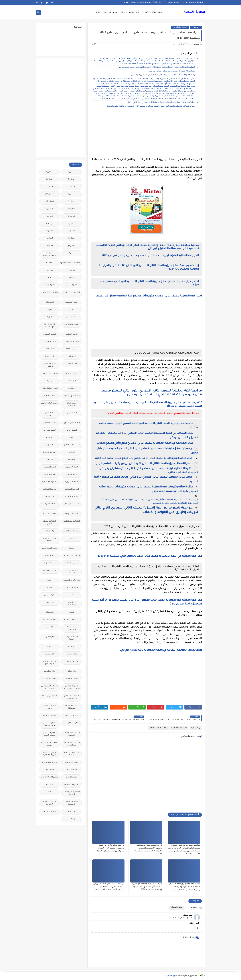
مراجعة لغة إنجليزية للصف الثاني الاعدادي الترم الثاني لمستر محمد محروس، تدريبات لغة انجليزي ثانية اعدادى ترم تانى (152, 393)
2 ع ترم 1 (49, 209)
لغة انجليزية (72, 654)
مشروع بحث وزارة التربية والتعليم (50, 754)
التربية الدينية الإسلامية (49, 326)
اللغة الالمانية (49, 460)
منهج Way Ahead (72, 785)
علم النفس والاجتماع (72, 604)
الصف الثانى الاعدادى (50, 414)
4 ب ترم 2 (72, 238)
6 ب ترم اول (72, 253)
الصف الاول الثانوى (72, 396)
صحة (49, 588)
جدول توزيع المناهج (72, 580)
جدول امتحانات (49, 571)
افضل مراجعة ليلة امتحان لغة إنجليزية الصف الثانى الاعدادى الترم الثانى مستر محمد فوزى (157, 67)
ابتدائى (146, 13)
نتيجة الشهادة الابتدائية (49, 803)
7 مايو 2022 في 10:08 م (182, 918)
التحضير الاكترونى (72, 325)
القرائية (72, 452)
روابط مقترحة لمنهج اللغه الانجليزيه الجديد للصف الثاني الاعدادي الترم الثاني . (163, 75)
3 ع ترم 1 (72, 231)
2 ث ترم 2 (72, 202)
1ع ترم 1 (72, 187)
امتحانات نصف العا (72, 521)
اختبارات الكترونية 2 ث (72, 294)
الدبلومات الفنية (72, 374)
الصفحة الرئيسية (196, 2)
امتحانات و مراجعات (72, 531)
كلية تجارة (50, 637)
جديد (49, 580)
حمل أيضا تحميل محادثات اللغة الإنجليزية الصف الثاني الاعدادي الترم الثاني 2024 (162, 102)
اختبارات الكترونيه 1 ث (50, 294)
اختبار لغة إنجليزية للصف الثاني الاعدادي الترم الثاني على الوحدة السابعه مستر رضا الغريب (148, 296)
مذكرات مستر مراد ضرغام (72, 754)
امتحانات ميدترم (120, 13)
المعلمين (50, 497)
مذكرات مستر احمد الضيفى (72, 734)
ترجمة (72, 548)
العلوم (72, 438)
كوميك (49, 647)
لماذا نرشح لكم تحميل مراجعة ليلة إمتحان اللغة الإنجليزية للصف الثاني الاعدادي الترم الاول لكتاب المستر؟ (151, 106)
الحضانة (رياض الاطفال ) (49, 365)
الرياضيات (72, 381)
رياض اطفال (156, 13)
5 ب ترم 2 (49, 238)
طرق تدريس (49, 595)
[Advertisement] (146, 134)
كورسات (72, 647)
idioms (72, 278)
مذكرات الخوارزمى (72, 679)
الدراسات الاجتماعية (50, 374)
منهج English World (49, 777)
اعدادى (139, 13)
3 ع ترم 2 (50, 224)
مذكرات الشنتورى (50, 679)
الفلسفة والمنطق (72, 445)
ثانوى (132, 13)
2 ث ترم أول (49, 202)
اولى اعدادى (49, 531)
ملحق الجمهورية (49, 762)
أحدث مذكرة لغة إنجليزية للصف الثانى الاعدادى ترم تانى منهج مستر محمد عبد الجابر (144, 458)
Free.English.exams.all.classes (71, 263)
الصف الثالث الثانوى (50, 403)
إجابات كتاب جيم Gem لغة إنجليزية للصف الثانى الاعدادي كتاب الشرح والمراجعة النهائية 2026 (147, 887)
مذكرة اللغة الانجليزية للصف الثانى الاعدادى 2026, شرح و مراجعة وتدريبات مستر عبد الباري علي (184, 887)
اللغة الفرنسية (49, 475)
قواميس (49, 627)
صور (72, 595)
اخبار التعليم (72, 285)
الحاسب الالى (72, 364)
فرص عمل (50, 603)
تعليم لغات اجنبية (49, 548)
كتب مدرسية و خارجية (72, 638)
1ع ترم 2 (50, 187)
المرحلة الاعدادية (49, 489)
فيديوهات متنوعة (72, 620)
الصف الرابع (72, 430)
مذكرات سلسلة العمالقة (72, 707)
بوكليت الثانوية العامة (50, 540)
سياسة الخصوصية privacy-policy (137, 2)
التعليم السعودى (49, 334)
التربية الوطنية (72, 334)
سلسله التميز (72, 588)
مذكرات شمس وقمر (49, 707)
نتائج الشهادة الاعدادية (72, 803)
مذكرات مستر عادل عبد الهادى (72, 744)
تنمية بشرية (49, 563)
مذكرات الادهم (49, 671)
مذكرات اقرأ (72, 671)
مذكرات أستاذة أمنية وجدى (49, 663)
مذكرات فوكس (72, 716)
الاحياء (72, 310)
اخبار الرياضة (50, 285)
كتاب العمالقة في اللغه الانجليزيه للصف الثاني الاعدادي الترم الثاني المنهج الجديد (145, 443)
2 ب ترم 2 (72, 194)
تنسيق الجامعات (72, 563)
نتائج (49, 792)
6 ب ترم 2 (49, 246)
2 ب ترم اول (49, 194)
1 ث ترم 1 (72, 179)
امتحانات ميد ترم (50, 514)
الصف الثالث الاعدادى (72, 405)
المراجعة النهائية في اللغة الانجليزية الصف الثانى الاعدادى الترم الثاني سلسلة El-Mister (150, 556)
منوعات (50, 785)
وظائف (72, 819)
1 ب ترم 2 (49, 172)
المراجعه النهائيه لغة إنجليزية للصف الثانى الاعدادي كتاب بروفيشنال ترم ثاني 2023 (150, 256)
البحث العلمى (72, 317)
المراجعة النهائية (103, 13)
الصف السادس (50, 430)
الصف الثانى (72, 413)
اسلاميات (50, 302)
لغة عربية (49, 654)
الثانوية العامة (50, 342)
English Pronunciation (49, 254)
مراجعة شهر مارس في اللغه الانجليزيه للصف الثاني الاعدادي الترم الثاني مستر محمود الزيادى (111, 848)
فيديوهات (50, 612)
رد (197, 928)
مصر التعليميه (72, 762)
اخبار (49, 278)
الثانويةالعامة (72, 349)
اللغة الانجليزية (180, 27)
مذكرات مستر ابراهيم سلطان (49, 724)
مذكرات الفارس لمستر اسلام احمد (72, 687)
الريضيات (50, 381)
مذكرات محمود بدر (72, 723)
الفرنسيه (50, 438)
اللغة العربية (72, 475)
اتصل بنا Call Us (159, 2)
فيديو (72, 612)
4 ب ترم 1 (50, 231)
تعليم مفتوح (49, 556)
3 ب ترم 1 (49, 216)
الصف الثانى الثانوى (72, 423)
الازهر (49, 310)
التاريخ (50, 317)
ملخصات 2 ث (49, 770)
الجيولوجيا (49, 357)
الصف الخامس (50, 423)
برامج (72, 539)
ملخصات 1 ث (72, 770)
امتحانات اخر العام (72, 504)
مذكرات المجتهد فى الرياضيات (50, 687)
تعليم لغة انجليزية (72, 556)
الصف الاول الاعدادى (49, 389)
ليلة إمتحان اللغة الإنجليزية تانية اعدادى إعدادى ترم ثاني (172, 71)
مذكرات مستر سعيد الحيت (49, 734)
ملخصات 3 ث (72, 777)
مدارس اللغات (72, 662)
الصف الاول (72, 389)
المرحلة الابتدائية (72, 489)
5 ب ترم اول (72, 246)
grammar (50, 270)
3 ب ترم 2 (72, 224)
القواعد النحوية (50, 452)
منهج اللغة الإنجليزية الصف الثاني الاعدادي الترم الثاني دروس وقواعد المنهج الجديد (144, 464)
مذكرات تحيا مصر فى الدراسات (72, 697)
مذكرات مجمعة (49, 716)
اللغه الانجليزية (72, 482)
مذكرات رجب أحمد (49, 696)
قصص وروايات (50, 620)
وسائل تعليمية (50, 812)
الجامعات (50, 349)
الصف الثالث (50, 396)
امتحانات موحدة (72, 514)
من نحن (184, 2)
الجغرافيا (72, 357)
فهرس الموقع (173, 2)
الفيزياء (50, 445)
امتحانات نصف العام (49, 523)
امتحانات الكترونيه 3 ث (49, 505)
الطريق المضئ (194, 12)
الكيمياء (72, 460)
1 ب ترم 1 (72, 172)
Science (72, 270)
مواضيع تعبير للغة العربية (72, 793)
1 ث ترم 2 (49, 179)
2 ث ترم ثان (72, 209)
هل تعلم (72, 812)
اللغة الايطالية (50, 467)
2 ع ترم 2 (196, 27)
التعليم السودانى (72, 342)
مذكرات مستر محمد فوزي (49, 744)
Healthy (50, 263)
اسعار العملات (72, 302)
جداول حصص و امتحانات (72, 572)
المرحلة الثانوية (72, 497)
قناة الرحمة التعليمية (72, 628)
